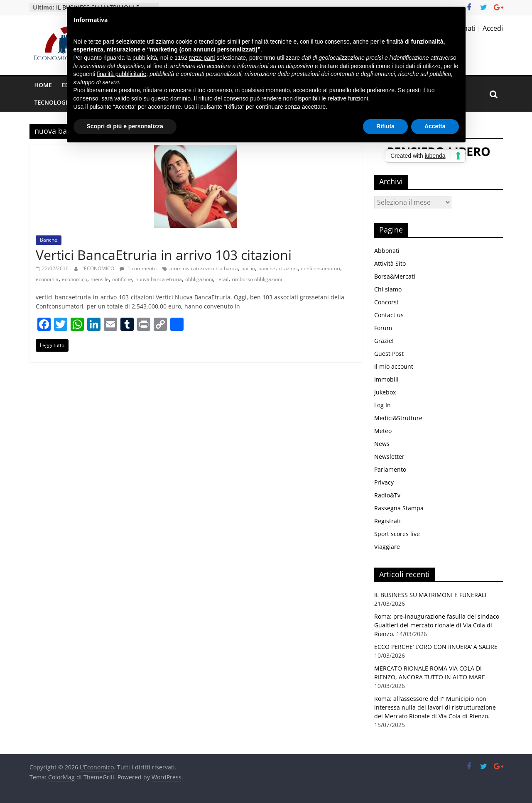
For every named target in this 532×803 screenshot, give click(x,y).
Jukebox (385, 392)
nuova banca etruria (159, 279)
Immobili (386, 379)
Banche (49, 240)
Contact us (389, 315)
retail (222, 279)
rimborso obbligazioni (257, 279)
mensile (100, 279)
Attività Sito (390, 263)
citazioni (288, 268)
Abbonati (387, 251)
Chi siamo (388, 289)
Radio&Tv (387, 495)
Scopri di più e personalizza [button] (125, 126)
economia (47, 279)
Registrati (387, 521)
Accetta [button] (435, 126)
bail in (248, 268)
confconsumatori (321, 268)
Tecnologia (53, 102)
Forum (383, 328)
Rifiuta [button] (385, 126)
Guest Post (389, 354)
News (382, 444)
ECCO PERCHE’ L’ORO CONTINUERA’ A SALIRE (436, 647)
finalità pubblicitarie (121, 74)
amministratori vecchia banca (204, 268)
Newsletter (389, 457)
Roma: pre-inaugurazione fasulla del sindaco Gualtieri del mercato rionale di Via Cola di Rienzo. (437, 625)
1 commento (138, 268)
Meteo (383, 431)
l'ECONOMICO (98, 268)
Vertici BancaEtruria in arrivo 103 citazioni (164, 255)
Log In (382, 405)
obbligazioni (199, 279)
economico (75, 279)
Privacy (384, 482)
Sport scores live (397, 534)
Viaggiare (387, 547)
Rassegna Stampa (399, 508)
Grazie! (384, 341)
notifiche (122, 279)
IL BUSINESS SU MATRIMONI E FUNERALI (430, 595)
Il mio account (394, 366)
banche (267, 268)
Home (43, 85)
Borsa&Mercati (395, 276)
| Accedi (489, 28)
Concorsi (386, 302)
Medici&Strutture (398, 418)
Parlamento (390, 469)
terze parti (202, 58)
